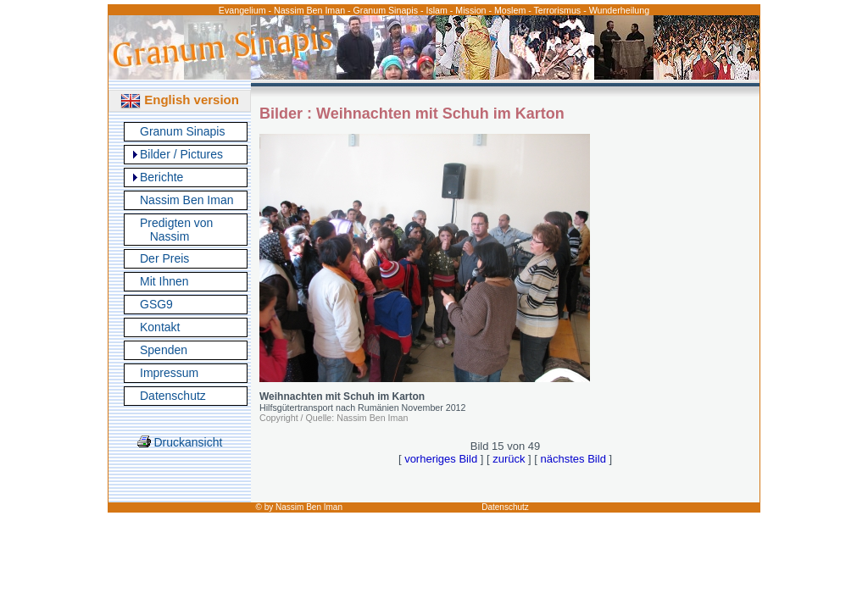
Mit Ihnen (164, 281)
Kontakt (160, 327)
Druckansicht (180, 442)
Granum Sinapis (182, 131)
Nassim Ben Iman (186, 200)
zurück (509, 459)
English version (180, 100)
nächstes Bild (573, 459)
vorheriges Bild (441, 459)
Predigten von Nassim (176, 230)
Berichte (161, 177)
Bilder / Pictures (181, 154)
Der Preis (164, 258)
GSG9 (156, 304)
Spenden (164, 350)
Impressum (169, 373)
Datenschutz (173, 396)
